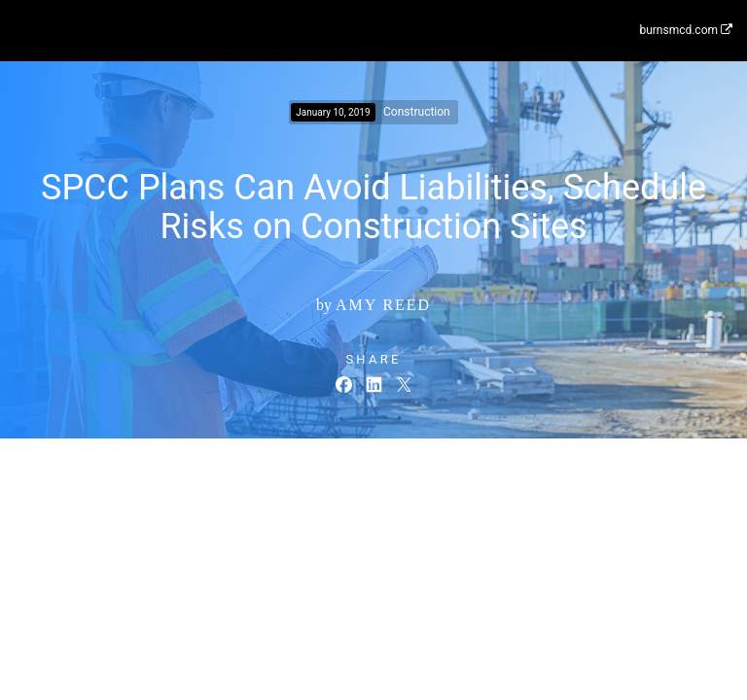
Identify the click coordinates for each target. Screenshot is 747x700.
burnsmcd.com (686, 30)
